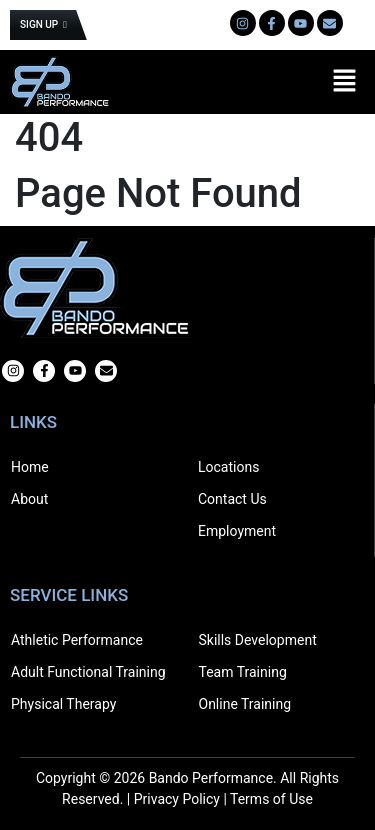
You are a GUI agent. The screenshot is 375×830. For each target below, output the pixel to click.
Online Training (245, 704)
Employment (237, 531)
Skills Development (258, 640)
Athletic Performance (77, 640)
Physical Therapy (63, 704)
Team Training (243, 672)
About (29, 499)
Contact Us (232, 499)
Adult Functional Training (88, 672)
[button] (345, 82)
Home (30, 467)
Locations (228, 467)
